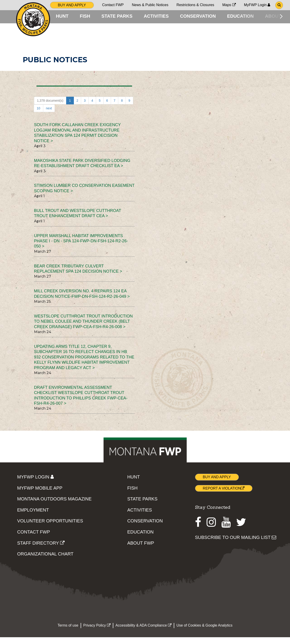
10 (39, 115)
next (49, 115)
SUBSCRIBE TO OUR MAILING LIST (236, 544)
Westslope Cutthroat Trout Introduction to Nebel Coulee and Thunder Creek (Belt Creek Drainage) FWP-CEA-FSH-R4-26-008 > (83, 328)
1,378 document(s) (50, 108)
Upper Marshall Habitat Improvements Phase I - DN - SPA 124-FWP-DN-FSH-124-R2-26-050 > (81, 248)
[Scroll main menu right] (281, 16)
